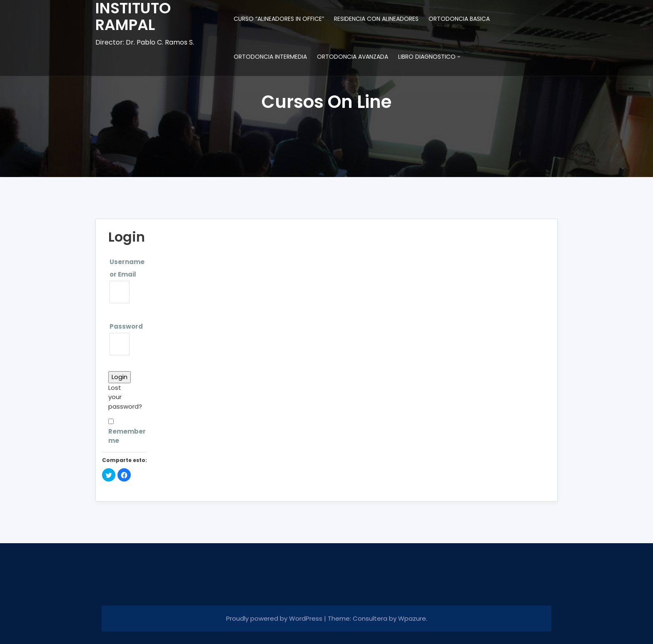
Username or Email (127, 268)
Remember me (121, 432)
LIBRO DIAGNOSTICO (427, 57)
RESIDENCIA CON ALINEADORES (376, 19)
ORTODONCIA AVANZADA (353, 57)
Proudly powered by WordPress (275, 618)
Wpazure (412, 618)
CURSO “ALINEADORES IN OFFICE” (279, 19)
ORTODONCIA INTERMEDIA (270, 57)
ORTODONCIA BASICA (459, 19)
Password (126, 326)
